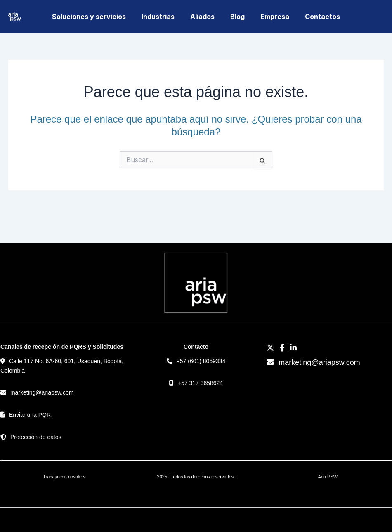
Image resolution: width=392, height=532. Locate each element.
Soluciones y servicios (95, 17)
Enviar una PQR (30, 415)
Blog (236, 17)
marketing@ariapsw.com (42, 392)
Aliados (204, 17)
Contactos (316, 17)
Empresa (271, 17)
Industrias (162, 17)
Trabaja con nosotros (64, 477)
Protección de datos (36, 437)
